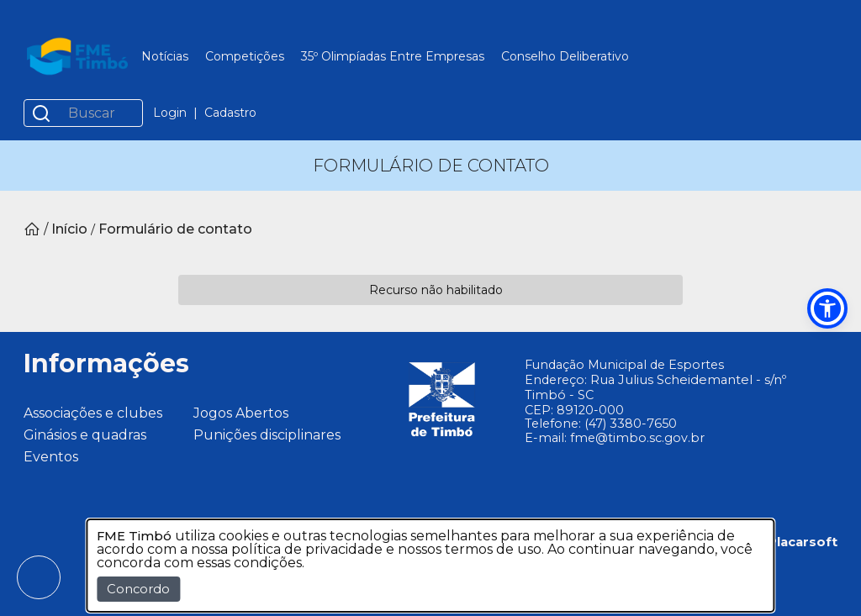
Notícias (165, 56)
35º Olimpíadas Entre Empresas (393, 56)
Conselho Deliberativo (565, 56)
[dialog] (430, 566)
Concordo (138, 589)
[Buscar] (100, 113)
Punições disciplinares (267, 435)
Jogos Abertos (241, 413)
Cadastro (230, 113)
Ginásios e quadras (85, 435)
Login (170, 113)
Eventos (51, 457)
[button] (827, 308)
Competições (245, 56)
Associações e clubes (93, 413)
